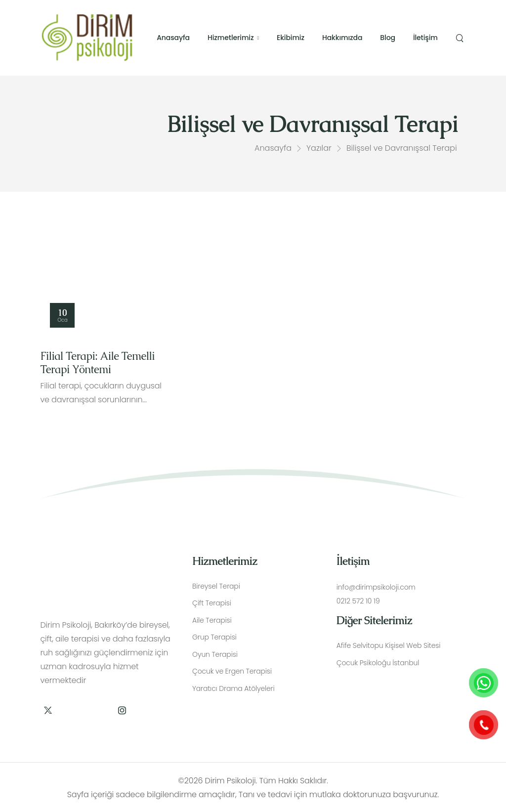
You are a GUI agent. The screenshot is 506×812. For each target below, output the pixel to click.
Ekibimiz (291, 38)
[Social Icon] (48, 710)
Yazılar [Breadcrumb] (319, 150)
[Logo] (87, 37)
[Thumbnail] (106, 288)
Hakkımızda (342, 38)
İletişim (425, 38)
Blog (388, 38)
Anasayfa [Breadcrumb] (273, 150)
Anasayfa (173, 38)
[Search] (461, 38)
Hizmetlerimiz (231, 38)
